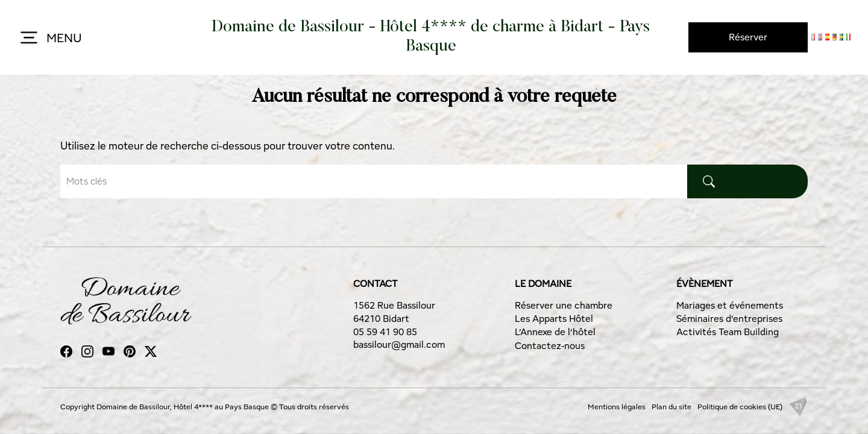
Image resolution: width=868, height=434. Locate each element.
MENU (50, 39)
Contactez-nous (550, 346)
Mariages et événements (730, 305)
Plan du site (671, 407)
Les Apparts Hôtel (554, 319)
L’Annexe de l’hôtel (555, 332)
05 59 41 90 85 (385, 332)
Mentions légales (617, 407)
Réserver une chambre (564, 305)
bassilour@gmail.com (399, 344)
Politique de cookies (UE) (740, 407)
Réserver (748, 37)
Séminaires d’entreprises (729, 319)
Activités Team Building (728, 332)
